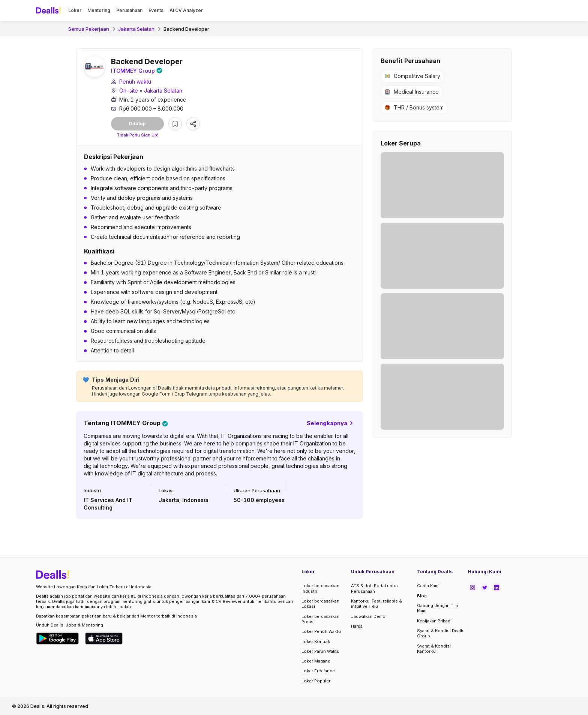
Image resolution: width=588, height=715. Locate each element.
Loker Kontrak (316, 642)
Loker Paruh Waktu (320, 651)
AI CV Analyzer (186, 10)
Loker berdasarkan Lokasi (320, 604)
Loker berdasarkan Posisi (320, 619)
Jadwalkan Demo (368, 616)
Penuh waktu (135, 82)
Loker (75, 10)
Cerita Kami (428, 586)
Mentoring (99, 10)
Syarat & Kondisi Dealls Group (441, 633)
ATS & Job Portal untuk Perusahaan (375, 589)
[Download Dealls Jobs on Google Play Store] (58, 639)
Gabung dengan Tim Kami (437, 608)
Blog (422, 596)
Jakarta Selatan (136, 29)
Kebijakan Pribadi (434, 621)
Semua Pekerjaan (89, 29)
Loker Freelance (318, 671)
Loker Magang (316, 661)
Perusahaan (129, 10)
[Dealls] (49, 10)
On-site (129, 91)
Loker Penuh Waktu (321, 631)
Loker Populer (316, 681)
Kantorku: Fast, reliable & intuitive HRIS (376, 604)
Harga (357, 626)
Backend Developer (186, 29)
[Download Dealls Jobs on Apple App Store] (104, 639)
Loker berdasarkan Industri (320, 589)
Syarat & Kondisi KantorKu (434, 649)
